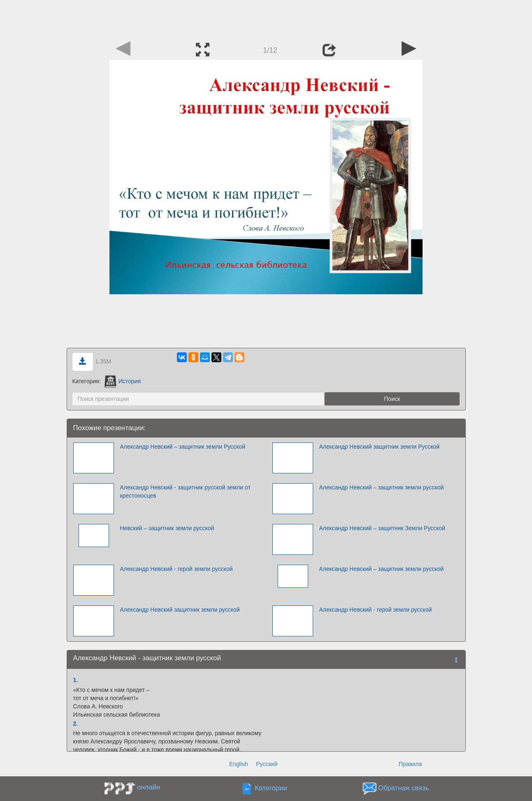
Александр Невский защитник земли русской (180, 610)
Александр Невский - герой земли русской (176, 569)
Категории (271, 788)
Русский (267, 764)
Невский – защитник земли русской (167, 528)
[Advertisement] (266, 19)
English (239, 764)
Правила (410, 764)
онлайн (149, 787)
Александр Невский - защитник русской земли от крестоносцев (185, 491)
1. (76, 680)
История (123, 381)
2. (76, 724)
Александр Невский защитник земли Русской (379, 447)
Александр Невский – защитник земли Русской (182, 447)
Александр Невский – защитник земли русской (381, 487)
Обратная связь (404, 788)
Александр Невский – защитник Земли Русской (382, 528)
